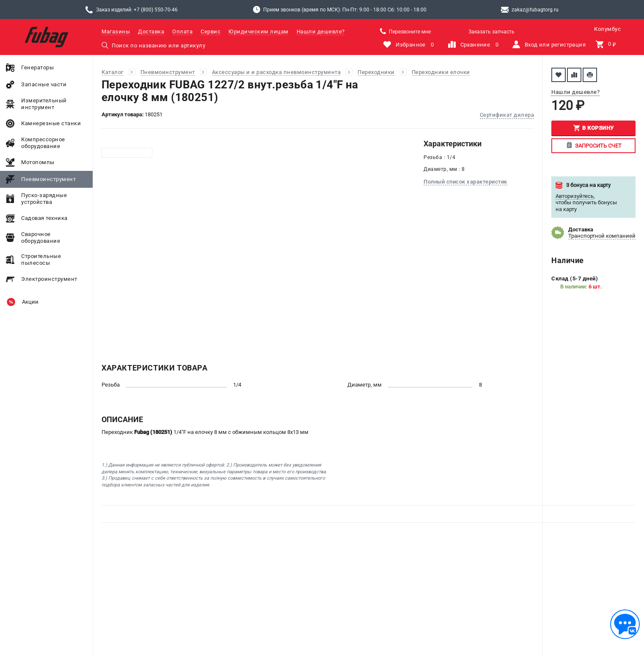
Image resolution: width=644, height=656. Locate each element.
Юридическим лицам (259, 32)
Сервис (211, 32)
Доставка (151, 32)
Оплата (182, 32)
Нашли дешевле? (321, 32)
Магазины (116, 32)
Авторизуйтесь (575, 196)
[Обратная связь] (625, 624)
